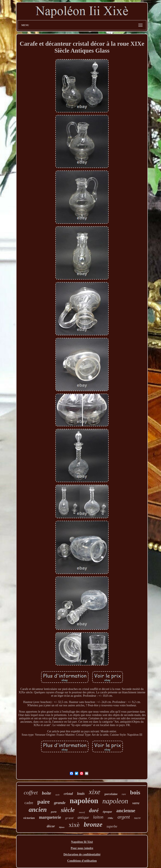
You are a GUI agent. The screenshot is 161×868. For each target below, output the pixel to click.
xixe (95, 792)
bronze (93, 824)
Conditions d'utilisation (82, 861)
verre (136, 803)
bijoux (62, 827)
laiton (98, 817)
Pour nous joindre (82, 848)
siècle (68, 810)
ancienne (126, 811)
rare (124, 794)
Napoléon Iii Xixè (82, 842)
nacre (137, 818)
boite (47, 793)
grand (69, 818)
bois (135, 792)
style (57, 795)
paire (44, 802)
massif (82, 812)
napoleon (115, 801)
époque (107, 812)
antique (83, 817)
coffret (31, 793)
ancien (38, 810)
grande (60, 803)
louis (81, 794)
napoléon (84, 801)
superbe (112, 826)
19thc (110, 818)
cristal (68, 794)
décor (51, 826)
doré (94, 810)
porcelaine (111, 794)
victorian (29, 818)
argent (124, 817)
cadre (29, 803)
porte (54, 812)
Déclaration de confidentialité (82, 854)
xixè (74, 825)
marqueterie (50, 817)
